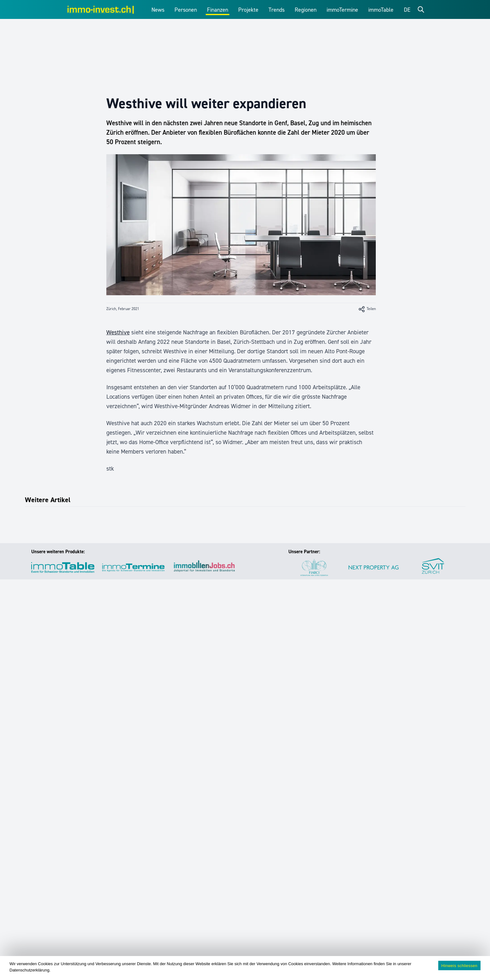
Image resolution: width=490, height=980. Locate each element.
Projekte (248, 10)
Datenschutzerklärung (29, 970)
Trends (277, 10)
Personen (186, 10)
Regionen (306, 10)
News (158, 10)
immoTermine (342, 10)
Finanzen (218, 10)
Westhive (118, 332)
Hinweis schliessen (459, 966)
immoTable (381, 10)
